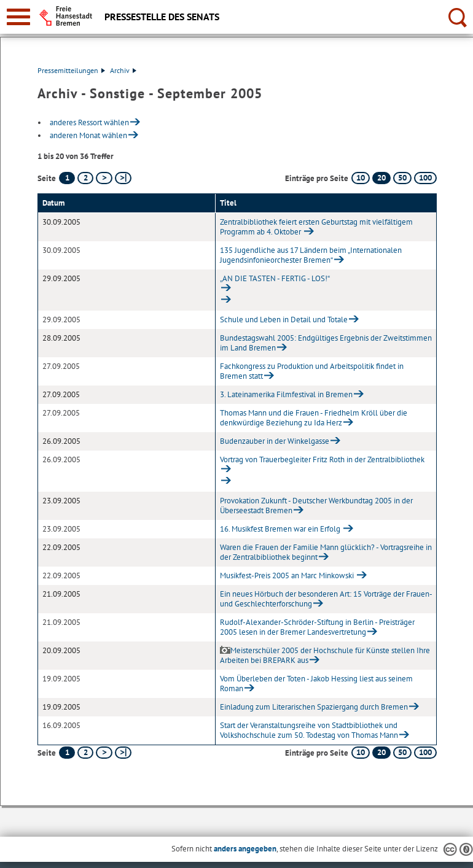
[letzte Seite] (123, 178)
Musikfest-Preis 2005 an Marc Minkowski (288, 575)
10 (361, 178)
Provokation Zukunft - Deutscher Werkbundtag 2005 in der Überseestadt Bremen (316, 506)
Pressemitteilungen (71, 70)
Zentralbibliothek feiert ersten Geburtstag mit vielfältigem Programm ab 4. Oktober (316, 227)
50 (402, 178)
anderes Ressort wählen (89, 122)
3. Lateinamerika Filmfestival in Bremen (286, 394)
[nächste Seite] (104, 178)
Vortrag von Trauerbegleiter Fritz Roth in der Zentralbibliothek (322, 459)
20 (381, 178)
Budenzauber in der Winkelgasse (275, 441)
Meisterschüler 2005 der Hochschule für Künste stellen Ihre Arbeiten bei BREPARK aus (325, 655)
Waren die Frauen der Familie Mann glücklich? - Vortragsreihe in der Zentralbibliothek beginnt (326, 552)
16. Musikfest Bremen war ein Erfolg (281, 529)
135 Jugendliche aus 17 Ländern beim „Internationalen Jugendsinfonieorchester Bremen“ (311, 255)
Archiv (123, 70)
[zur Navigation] (18, 17)
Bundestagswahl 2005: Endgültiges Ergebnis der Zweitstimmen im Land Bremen (326, 343)
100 (425, 178)
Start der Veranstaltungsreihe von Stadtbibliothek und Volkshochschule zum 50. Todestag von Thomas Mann (309, 730)
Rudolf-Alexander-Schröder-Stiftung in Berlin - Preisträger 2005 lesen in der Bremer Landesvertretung (317, 627)
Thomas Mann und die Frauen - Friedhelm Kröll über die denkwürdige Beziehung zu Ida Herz (314, 418)
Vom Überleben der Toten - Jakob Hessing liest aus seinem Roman (316, 684)
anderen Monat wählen (88, 135)
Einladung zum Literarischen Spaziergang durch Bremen (314, 707)
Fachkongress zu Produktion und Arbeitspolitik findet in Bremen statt (312, 371)
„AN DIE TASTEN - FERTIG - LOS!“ (275, 278)
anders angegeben (245, 849)
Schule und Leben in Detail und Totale (284, 320)
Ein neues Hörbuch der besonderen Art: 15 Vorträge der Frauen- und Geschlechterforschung (326, 599)
